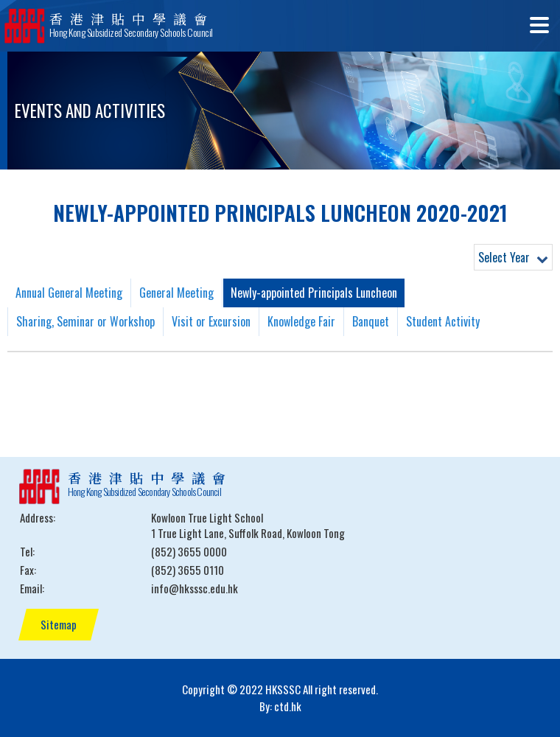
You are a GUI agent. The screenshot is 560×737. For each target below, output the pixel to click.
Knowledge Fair (301, 321)
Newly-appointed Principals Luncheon (314, 293)
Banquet (371, 321)
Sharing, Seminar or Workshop (85, 321)
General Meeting (176, 293)
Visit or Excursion (211, 321)
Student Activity (443, 321)
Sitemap (59, 624)
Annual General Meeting (69, 293)
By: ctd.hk (280, 706)
